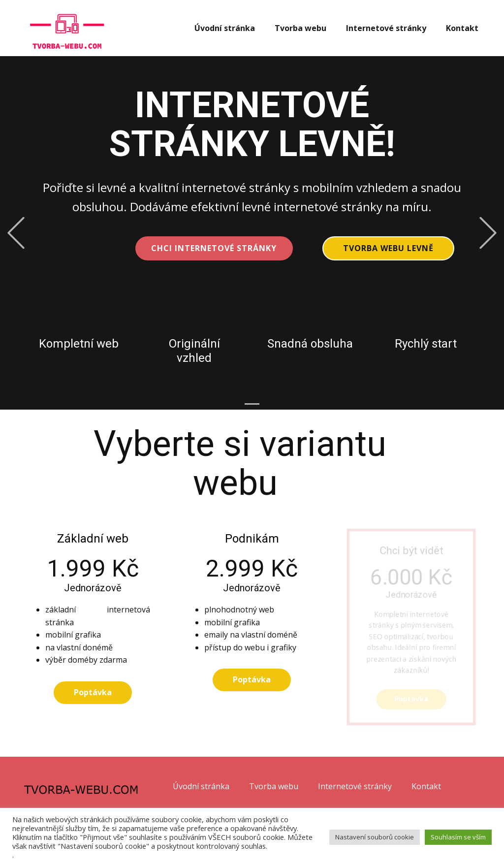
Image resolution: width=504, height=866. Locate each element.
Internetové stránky (386, 28)
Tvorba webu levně (388, 248)
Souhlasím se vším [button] (458, 837)
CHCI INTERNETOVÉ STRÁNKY (214, 248)
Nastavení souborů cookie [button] (375, 837)
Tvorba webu (300, 28)
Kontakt (462, 28)
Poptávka (93, 692)
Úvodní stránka (225, 28)
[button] (16, 233)
